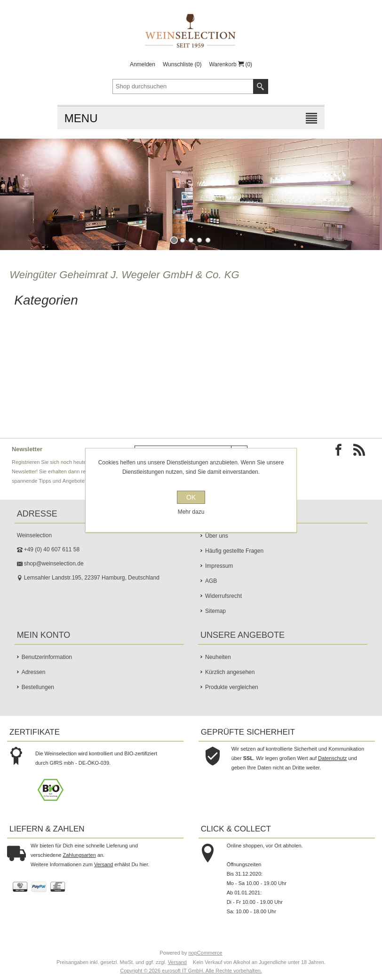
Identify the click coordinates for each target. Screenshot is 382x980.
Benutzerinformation (47, 657)
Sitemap (215, 611)
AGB (211, 581)
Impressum (219, 566)
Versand (103, 864)
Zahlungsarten (80, 855)
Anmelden (143, 64)
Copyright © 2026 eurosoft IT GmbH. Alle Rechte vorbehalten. (191, 971)
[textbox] (183, 86)
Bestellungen (38, 687)
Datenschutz (332, 758)
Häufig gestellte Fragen (234, 551)
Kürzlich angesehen (230, 672)
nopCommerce (206, 953)
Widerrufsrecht (223, 596)
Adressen (34, 672)
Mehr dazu (191, 512)
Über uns (217, 536)
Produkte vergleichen (232, 687)
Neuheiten (218, 657)
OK (191, 497)
